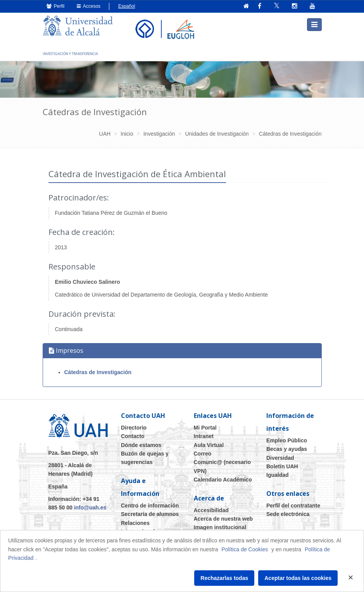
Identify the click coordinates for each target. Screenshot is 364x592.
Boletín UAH (282, 466)
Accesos (89, 6)
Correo (203, 453)
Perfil (56, 6)
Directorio (134, 427)
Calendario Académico (223, 479)
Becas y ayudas (287, 449)
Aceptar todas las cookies (298, 578)
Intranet (204, 436)
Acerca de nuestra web (223, 518)
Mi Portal (205, 427)
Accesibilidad (211, 510)
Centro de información (150, 505)
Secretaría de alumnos (150, 514)
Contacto (133, 436)
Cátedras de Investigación (98, 372)
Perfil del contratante (293, 505)
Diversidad (280, 457)
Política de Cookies (245, 549)
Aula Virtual (209, 445)
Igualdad (278, 475)
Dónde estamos (141, 445)
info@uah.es (90, 507)
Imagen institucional (220, 527)
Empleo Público (287, 440)
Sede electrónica (288, 514)
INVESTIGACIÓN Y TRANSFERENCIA (70, 53)
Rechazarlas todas (224, 578)
